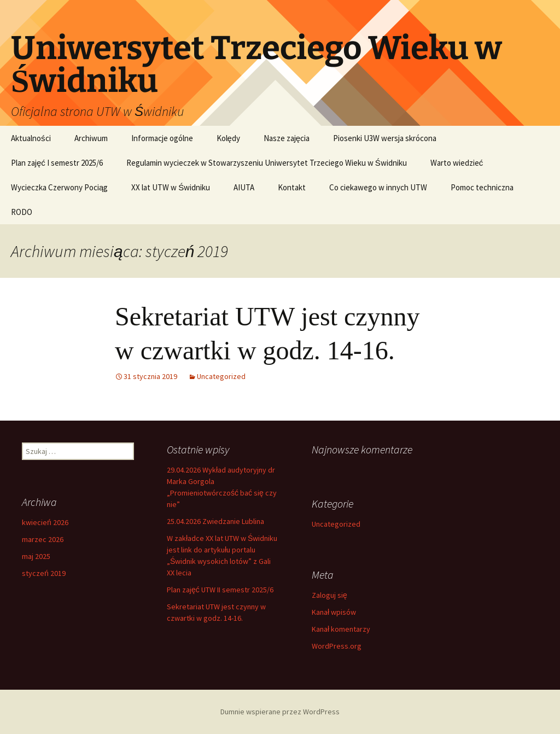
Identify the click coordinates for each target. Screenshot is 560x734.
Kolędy (228, 138)
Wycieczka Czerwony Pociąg (59, 187)
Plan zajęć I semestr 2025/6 (57, 163)
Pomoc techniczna (482, 187)
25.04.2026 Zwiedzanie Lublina (215, 521)
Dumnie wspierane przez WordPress (280, 712)
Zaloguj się (329, 595)
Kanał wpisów (334, 612)
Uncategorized (221, 376)
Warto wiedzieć (457, 163)
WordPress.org (337, 646)
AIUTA (244, 187)
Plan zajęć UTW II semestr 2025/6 (220, 590)
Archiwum (91, 138)
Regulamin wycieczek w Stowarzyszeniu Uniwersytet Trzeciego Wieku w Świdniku (267, 163)
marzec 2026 (43, 539)
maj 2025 (36, 556)
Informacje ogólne (162, 138)
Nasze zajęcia (287, 138)
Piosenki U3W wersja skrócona (385, 138)
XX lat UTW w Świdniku (171, 187)
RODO (22, 212)
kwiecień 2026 (45, 522)
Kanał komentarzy (341, 629)
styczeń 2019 (44, 573)
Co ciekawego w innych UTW (378, 187)
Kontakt (292, 187)
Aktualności (31, 138)
